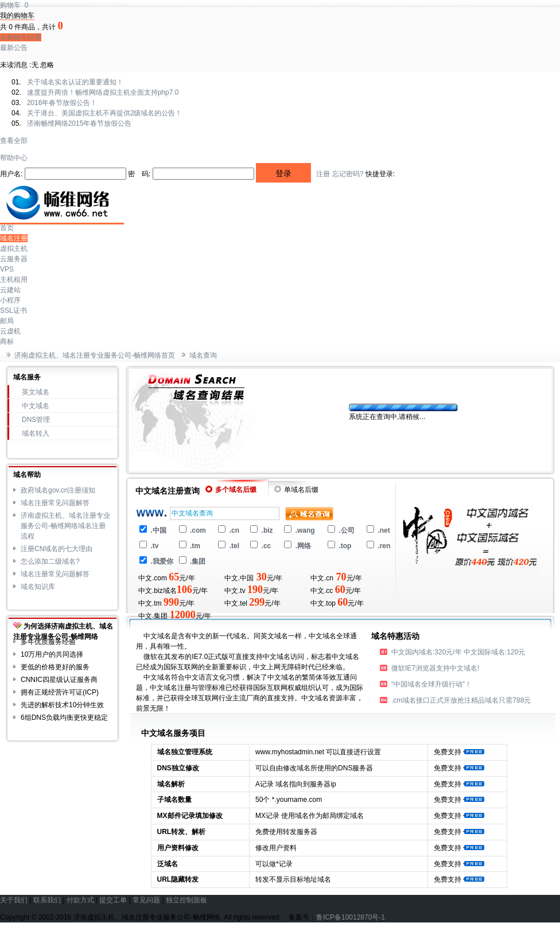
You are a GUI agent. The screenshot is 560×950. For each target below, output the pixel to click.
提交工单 (113, 900)
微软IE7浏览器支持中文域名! (435, 668)
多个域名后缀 (231, 490)
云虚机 (10, 331)
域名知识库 (38, 587)
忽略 (47, 65)
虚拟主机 (14, 249)
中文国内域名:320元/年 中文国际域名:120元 (458, 652)
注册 (323, 174)
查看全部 (14, 141)
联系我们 (47, 900)
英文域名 (36, 392)
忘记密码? (348, 174)
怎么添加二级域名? (50, 561)
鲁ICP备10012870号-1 (351, 917)
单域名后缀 (296, 490)
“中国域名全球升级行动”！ (431, 684)
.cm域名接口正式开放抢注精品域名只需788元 (461, 700)
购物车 (14, 5)
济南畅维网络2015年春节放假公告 (79, 123)
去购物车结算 (21, 37)
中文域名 (36, 406)
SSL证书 (13, 311)
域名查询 (203, 355)
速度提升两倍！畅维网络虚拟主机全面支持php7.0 (103, 92)
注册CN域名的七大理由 (57, 549)
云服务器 (14, 259)
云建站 (10, 290)
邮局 (7, 321)
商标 (7, 342)
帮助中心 (14, 158)
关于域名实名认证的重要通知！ (75, 82)
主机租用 (14, 280)
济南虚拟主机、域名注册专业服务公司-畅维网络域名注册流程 (65, 526)
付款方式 (80, 900)
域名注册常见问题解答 (55, 503)
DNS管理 (36, 420)
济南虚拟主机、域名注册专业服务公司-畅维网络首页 (95, 355)
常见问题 (146, 900)
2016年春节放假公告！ (62, 103)
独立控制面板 (186, 900)
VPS (7, 269)
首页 (7, 228)
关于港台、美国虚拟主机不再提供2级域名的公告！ (105, 113)
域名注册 (14, 238)
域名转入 (36, 433)
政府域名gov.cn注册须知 (58, 490)
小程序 (10, 300)
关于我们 (14, 900)
